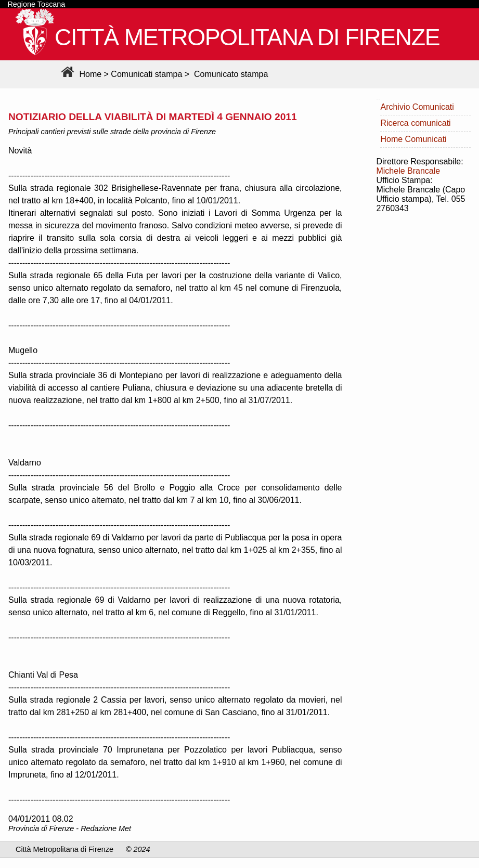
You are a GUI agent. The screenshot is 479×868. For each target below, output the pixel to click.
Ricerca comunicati (415, 123)
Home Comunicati (413, 139)
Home (80, 74)
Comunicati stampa (146, 74)
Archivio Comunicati (417, 107)
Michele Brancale (408, 171)
